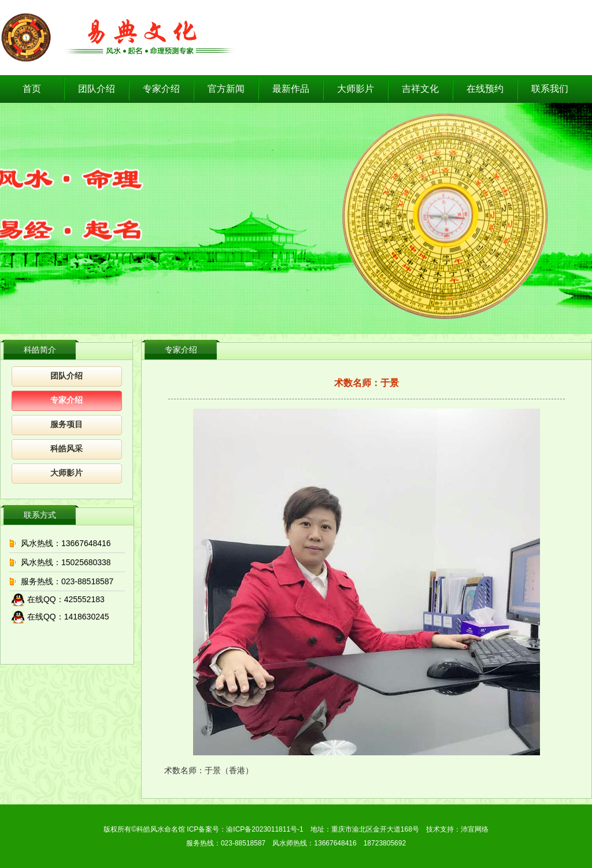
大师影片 (356, 89)
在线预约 (485, 89)
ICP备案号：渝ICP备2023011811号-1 (245, 829)
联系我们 (550, 89)
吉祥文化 (420, 89)
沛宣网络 (475, 829)
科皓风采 (66, 449)
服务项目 (66, 424)
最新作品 (291, 89)
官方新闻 (226, 89)
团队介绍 (97, 89)
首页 (32, 89)
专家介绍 (161, 89)
